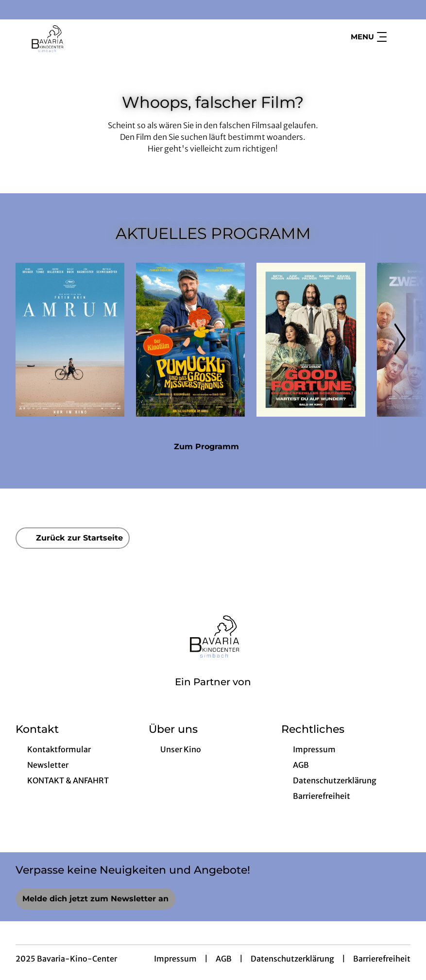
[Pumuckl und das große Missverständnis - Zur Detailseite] (190, 340)
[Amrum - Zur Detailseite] (70, 340)
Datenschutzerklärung (292, 959)
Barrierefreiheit (382, 959)
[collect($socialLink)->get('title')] (17, 10)
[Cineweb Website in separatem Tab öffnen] (213, 694)
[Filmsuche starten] (401, 37)
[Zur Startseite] (84, 37)
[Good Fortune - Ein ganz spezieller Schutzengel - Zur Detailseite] (311, 340)
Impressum (175, 959)
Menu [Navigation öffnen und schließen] (369, 37)
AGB (224, 959)
